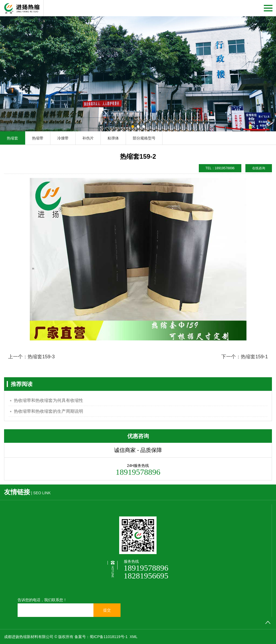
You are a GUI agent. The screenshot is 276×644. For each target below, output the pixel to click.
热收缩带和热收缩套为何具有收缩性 (48, 400)
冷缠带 (63, 138)
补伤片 (88, 138)
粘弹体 (113, 138)
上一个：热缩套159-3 (31, 357)
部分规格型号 (144, 138)
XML (134, 637)
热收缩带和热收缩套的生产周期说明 (48, 411)
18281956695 (146, 576)
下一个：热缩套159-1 (245, 357)
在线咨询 (259, 168)
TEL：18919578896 (220, 168)
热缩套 (12, 138)
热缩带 (38, 138)
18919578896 (146, 568)
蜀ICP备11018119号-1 (109, 637)
